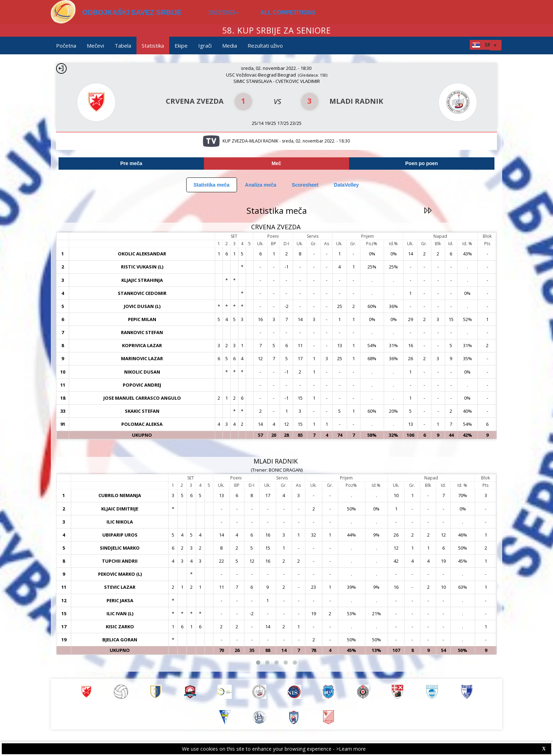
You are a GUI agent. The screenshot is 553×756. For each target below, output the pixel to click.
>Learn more (351, 749)
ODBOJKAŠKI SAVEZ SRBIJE (132, 12)
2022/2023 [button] (224, 13)
